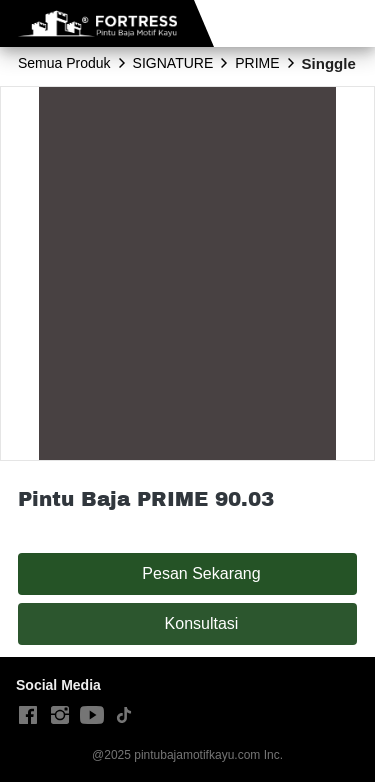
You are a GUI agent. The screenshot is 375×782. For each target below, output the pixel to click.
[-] (28, 716)
